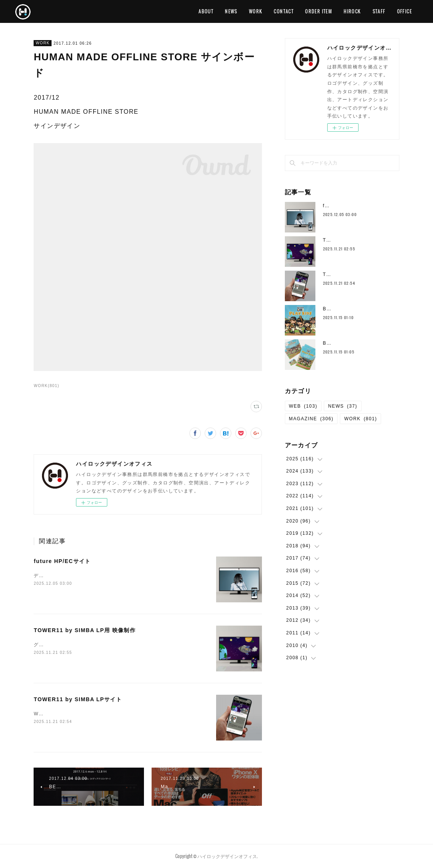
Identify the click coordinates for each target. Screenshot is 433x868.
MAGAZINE (311, 419)
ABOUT (206, 11)
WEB (303, 406)
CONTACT (284, 11)
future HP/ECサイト (62, 561)
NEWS (231, 11)
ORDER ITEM (319, 11)
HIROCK (352, 11)
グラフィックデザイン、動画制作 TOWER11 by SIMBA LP (107, 645)
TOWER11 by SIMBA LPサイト (78, 699)
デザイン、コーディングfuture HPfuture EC (86, 576)
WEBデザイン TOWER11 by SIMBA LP (83, 714)
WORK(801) (46, 386)
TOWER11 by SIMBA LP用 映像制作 (85, 630)
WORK (256, 11)
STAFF (379, 11)
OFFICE (405, 11)
